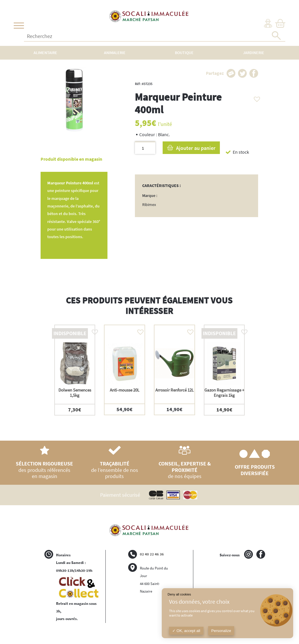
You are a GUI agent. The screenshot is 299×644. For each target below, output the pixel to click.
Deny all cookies (179, 594)
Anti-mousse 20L (125, 390)
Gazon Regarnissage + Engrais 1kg (224, 393)
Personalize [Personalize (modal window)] (221, 631)
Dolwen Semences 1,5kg (75, 393)
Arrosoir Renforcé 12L (174, 390)
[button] (255, 98)
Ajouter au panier (196, 148)
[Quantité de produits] (145, 148)
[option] (75, 370)
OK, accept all (186, 631)
